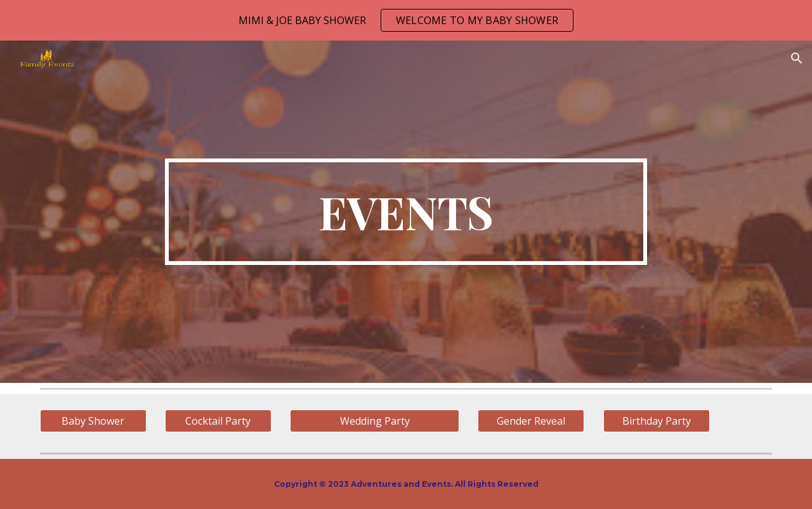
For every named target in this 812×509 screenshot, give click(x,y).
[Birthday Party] (657, 421)
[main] (406, 212)
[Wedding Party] (374, 421)
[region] (406, 20)
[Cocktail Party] (218, 421)
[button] (797, 58)
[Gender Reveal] (531, 421)
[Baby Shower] (93, 421)
